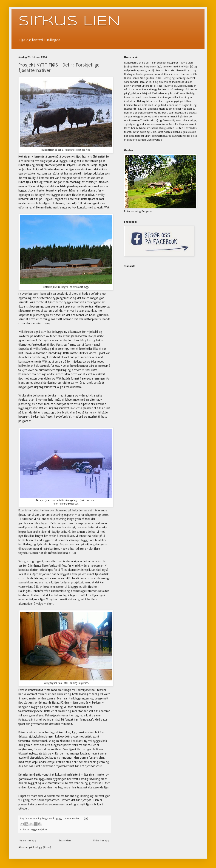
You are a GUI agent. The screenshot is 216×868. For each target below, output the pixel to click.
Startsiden (65, 841)
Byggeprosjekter (39, 830)
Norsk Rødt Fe (170, 124)
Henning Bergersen (145, 67)
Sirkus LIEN (69, 21)
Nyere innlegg (28, 841)
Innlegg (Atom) (42, 847)
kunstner (129, 97)
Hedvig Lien (186, 63)
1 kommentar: (72, 818)
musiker (149, 113)
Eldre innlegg (101, 841)
